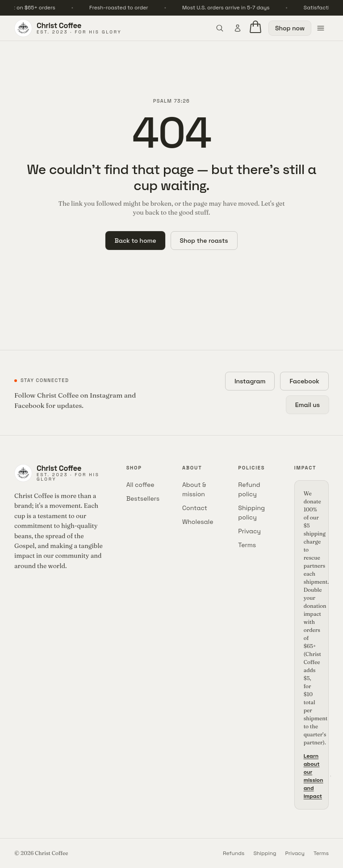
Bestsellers (143, 498)
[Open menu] (321, 28)
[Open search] (220, 28)
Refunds (234, 853)
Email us (307, 405)
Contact (195, 508)
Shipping (265, 853)
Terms (247, 545)
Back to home (135, 241)
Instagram (250, 381)
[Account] (238, 28)
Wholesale (198, 522)
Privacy (249, 531)
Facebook (304, 381)
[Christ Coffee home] (68, 28)
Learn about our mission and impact (318, 776)
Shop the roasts (204, 241)
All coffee (140, 485)
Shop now (290, 28)
